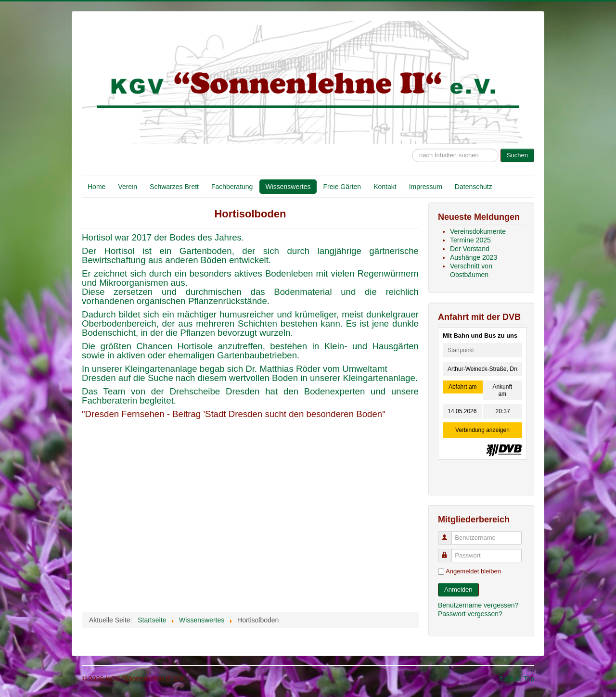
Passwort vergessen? (470, 614)
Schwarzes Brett (174, 187)
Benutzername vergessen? (478, 605)
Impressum (426, 187)
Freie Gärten (342, 187)
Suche (412, 144)
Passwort (449, 551)
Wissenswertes (288, 187)
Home (96, 187)
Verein (128, 187)
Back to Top (517, 679)
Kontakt (385, 187)
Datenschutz (474, 187)
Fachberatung (232, 187)
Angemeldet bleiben (473, 571)
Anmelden (458, 589)
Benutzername (449, 534)
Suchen (517, 155)
